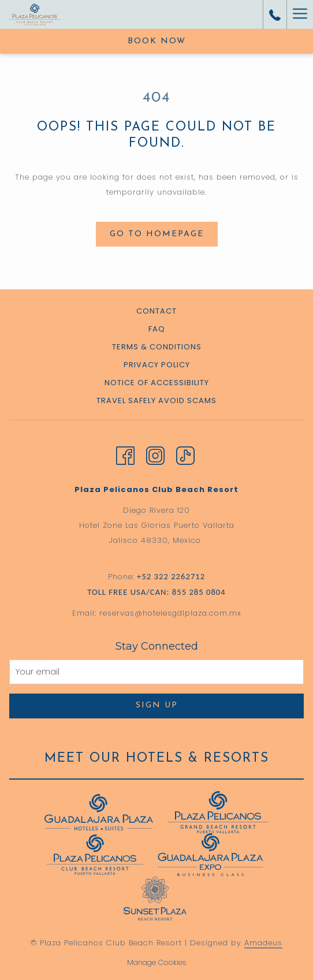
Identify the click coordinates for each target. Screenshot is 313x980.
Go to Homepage (157, 234)
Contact (156, 311)
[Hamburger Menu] (300, 14)
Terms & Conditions (157, 347)
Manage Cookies (157, 962)
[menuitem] (156, 313)
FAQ (157, 329)
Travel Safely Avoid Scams (156, 400)
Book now (157, 41)
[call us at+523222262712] (275, 14)
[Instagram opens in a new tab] (155, 454)
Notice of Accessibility (157, 383)
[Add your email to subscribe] (156, 672)
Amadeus (263, 943)
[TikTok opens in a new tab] (185, 454)
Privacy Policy (157, 365)
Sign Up (157, 705)
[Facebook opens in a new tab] (125, 454)
